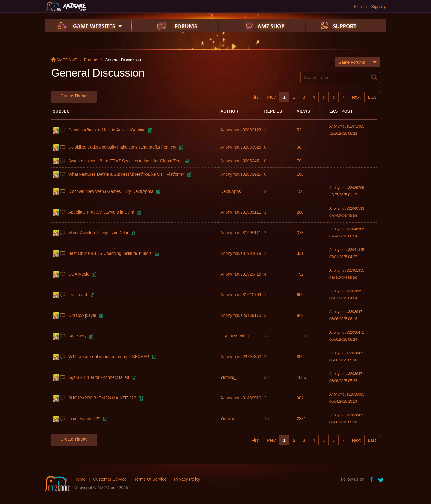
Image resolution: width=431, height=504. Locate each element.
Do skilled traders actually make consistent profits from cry (122, 147)
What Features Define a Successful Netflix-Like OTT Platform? (126, 174)
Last (372, 97)
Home (80, 479)
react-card (78, 295)
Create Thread (74, 96)
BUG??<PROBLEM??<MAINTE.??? (102, 398)
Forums (91, 60)
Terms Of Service (150, 479)
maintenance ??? (84, 419)
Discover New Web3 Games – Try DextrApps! (111, 191)
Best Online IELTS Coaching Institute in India (110, 253)
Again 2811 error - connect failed (99, 377)
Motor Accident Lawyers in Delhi (98, 233)
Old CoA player (82, 315)
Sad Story (77, 336)
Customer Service (110, 479)
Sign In (360, 7)
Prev (271, 97)
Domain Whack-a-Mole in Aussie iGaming (107, 130)
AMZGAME (64, 60)
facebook (372, 479)
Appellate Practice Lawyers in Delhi (101, 212)
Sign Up (379, 7)
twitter (381, 479)
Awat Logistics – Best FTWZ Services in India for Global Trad (125, 161)
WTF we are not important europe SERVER (109, 357)
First (255, 97)
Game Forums (357, 62)
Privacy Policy (187, 479)
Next (356, 97)
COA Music (79, 274)
